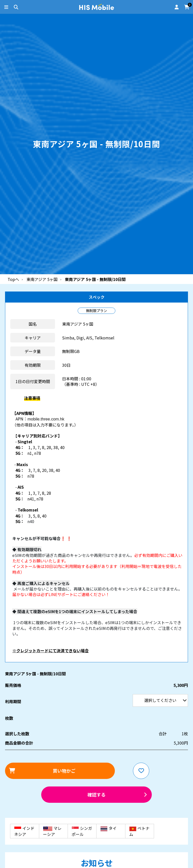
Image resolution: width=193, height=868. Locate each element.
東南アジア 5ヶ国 (42, 279)
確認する (96, 794)
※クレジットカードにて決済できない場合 (51, 650)
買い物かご (64, 771)
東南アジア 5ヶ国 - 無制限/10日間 (95, 279)
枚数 (9, 718)
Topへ (13, 279)
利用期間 (0, 0)
